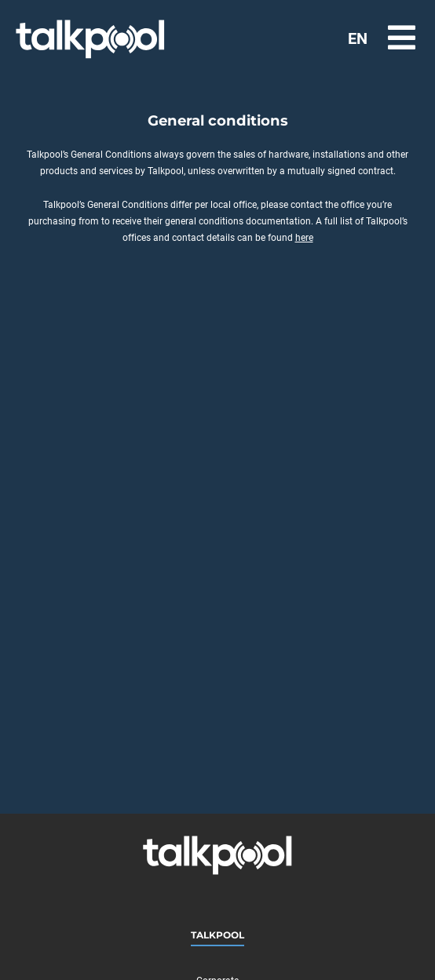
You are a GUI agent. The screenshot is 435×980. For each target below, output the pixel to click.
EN (358, 38)
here (304, 238)
